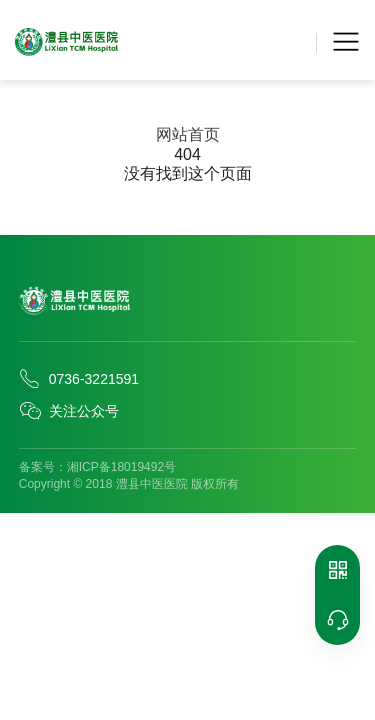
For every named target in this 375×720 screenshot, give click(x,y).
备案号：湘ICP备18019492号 (97, 467)
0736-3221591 (79, 379)
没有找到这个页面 (188, 173)
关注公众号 (69, 411)
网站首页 (188, 134)
